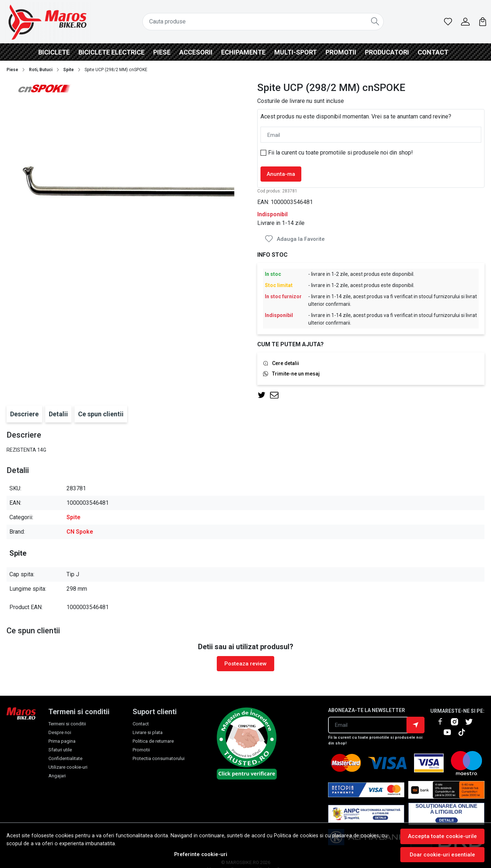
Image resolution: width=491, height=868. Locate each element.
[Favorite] (448, 22)
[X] (472, 722)
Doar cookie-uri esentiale (442, 855)
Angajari (57, 776)
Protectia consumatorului (159, 758)
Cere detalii (286, 363)
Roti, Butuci (41, 70)
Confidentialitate (65, 758)
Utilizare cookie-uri (68, 767)
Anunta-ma (281, 174)
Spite (68, 70)
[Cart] (483, 22)
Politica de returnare (153, 741)
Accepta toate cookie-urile (442, 836)
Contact (433, 52)
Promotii (341, 52)
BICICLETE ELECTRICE (111, 52)
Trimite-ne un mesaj (296, 374)
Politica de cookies (296, 836)
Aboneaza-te (415, 725)
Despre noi (60, 732)
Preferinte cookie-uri (201, 854)
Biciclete (54, 52)
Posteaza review (245, 664)
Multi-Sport (296, 52)
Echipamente (243, 52)
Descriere (24, 414)
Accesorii (196, 52)
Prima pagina (62, 741)
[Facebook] (443, 722)
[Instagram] (457, 722)
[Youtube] (450, 732)
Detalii (58, 414)
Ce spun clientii (101, 414)
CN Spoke (80, 532)
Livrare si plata (148, 732)
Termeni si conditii (67, 724)
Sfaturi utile (60, 750)
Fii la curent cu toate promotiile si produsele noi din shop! (341, 153)
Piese (162, 52)
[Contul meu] (465, 22)
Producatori (387, 52)
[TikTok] (465, 732)
